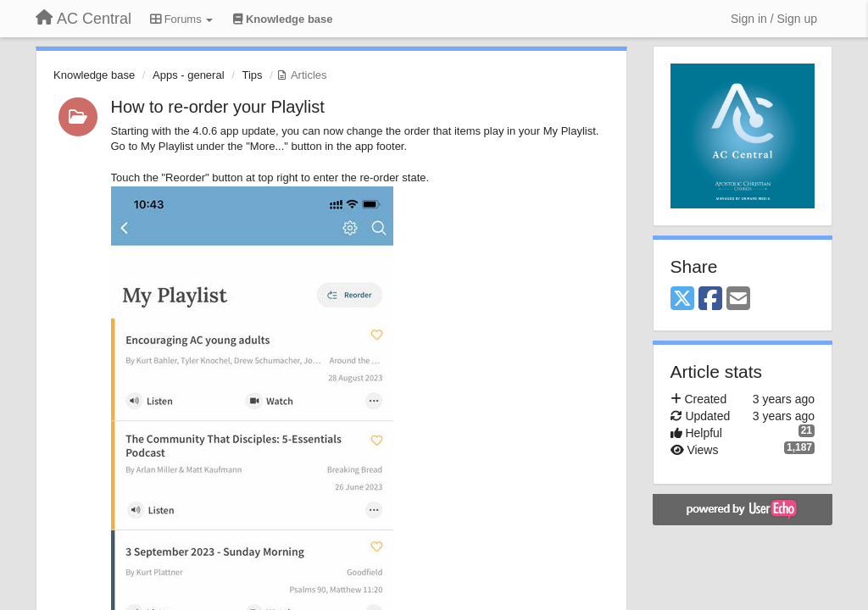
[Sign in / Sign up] (774, 19)
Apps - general (189, 75)
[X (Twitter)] (682, 299)
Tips (252, 75)
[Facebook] (710, 299)
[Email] (738, 299)
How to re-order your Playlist (218, 107)
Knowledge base (94, 75)
